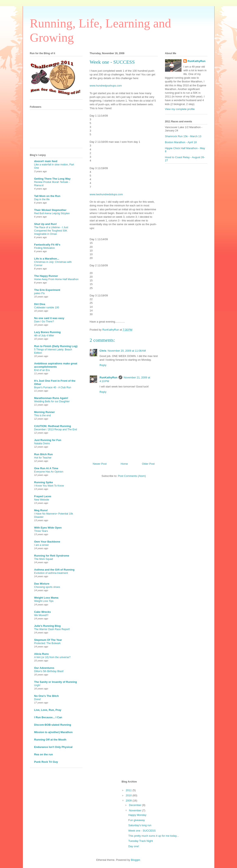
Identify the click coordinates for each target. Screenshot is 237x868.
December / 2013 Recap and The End (56, 429)
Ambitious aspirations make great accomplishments (56, 365)
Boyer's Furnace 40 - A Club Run (53, 387)
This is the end (42, 415)
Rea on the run (44, 754)
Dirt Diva (40, 304)
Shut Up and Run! (46, 224)
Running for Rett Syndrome (52, 556)
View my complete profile (180, 109)
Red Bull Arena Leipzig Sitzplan (52, 213)
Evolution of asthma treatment (51, 573)
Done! (38, 699)
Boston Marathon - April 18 (181, 142)
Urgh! (37, 685)
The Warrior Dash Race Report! (52, 629)
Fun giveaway (137, 820)
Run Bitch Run (44, 454)
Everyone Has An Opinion (49, 472)
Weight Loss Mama (46, 598)
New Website (42, 500)
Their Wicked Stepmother (50, 210)
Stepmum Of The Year (48, 640)
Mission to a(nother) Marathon (53, 732)
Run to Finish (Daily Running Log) (56, 346)
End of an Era (42, 370)
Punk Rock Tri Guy (46, 762)
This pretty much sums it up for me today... (154, 836)
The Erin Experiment (47, 290)
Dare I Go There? (44, 322)
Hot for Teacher (43, 458)
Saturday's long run (140, 825)
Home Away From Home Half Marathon (56, 279)
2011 (129, 790)
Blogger (135, 860)
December (136, 805)
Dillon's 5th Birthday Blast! (49, 671)
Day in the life (42, 199)
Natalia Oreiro (42, 443)
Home (124, 464)
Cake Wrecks (43, 612)
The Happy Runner (46, 276)
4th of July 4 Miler (44, 336)
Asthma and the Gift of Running (54, 570)
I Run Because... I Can (48, 717)
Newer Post (100, 464)
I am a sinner (42, 545)
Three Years (41, 531)
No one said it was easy (49, 318)
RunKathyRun (109, 377)
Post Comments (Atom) (132, 476)
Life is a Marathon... (47, 259)
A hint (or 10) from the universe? (52, 657)
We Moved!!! (41, 615)
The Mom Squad (44, 559)
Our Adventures (44, 668)
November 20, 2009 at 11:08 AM (127, 351)
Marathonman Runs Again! (51, 398)
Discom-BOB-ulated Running (53, 725)
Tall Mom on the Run (47, 196)
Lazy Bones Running (48, 332)
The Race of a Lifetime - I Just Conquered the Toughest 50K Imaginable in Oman (51, 231)
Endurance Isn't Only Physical (53, 747)
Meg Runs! (41, 510)
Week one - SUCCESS (142, 831)
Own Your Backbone (47, 542)
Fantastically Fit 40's (47, 245)
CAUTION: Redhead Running (53, 426)
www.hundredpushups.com (106, 86)
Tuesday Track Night (141, 841)
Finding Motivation (45, 248)
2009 (129, 801)
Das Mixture (42, 584)
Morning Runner (45, 412)
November (136, 810)
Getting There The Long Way (52, 179)
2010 (129, 795)
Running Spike (44, 482)
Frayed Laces (43, 496)
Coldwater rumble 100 (47, 308)
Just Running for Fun (48, 440)
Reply (103, 365)
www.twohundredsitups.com (106, 194)
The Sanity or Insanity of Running (56, 682)
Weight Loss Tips (44, 601)
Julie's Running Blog (48, 626)
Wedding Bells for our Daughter (52, 401)
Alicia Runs (42, 654)
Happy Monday (137, 815)
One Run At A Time (46, 468)
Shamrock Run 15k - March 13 (183, 136)
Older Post (148, 464)
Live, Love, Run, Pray (48, 710)
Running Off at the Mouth (50, 740)
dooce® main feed (46, 161)
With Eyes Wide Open (48, 528)
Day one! (134, 846)
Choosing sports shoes (47, 587)
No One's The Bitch (47, 696)
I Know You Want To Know (49, 486)
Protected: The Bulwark (47, 643)
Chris (103, 351)
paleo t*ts (39, 293)
